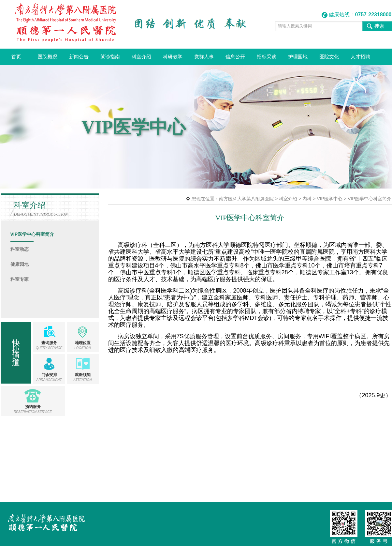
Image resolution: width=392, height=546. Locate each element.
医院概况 (48, 57)
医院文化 (329, 57)
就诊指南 (110, 57)
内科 (307, 199)
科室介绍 (141, 57)
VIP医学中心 (330, 199)
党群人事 (204, 57)
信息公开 (235, 57)
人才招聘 (360, 57)
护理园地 (298, 57)
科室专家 (20, 279)
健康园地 (20, 264)
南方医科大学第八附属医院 (246, 199)
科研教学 (173, 57)
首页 (16, 57)
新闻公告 (79, 57)
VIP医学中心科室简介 (32, 234)
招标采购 (267, 57)
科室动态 (20, 249)
